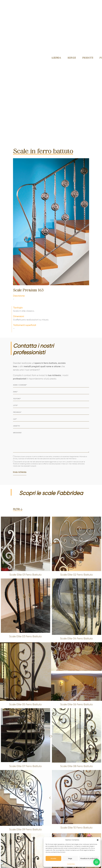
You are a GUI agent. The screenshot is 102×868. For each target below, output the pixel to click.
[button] (98, 840)
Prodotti (88, 58)
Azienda (56, 58)
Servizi (72, 58)
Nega (70, 858)
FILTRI (18, 509)
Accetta (53, 858)
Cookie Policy (71, 864)
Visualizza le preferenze (89, 858)
